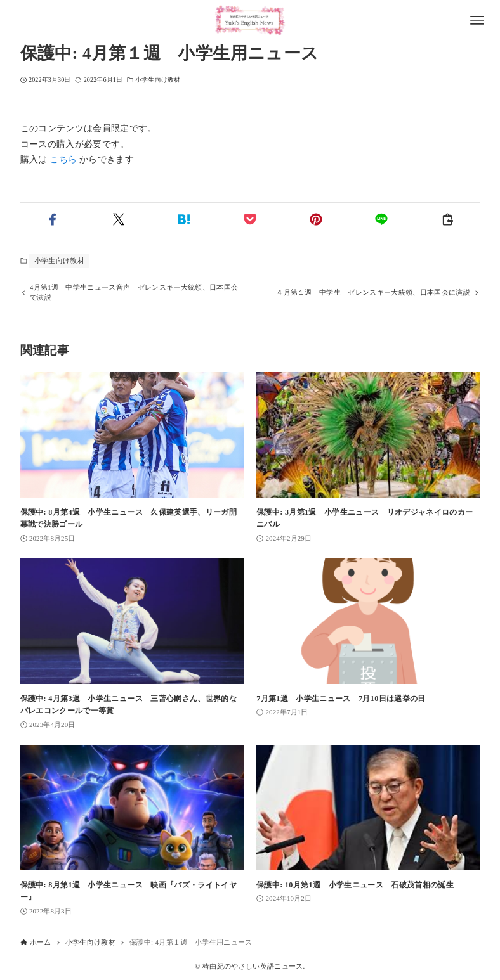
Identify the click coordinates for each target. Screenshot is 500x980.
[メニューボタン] (477, 20)
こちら (63, 159)
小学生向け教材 (158, 80)
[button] (53, 219)
